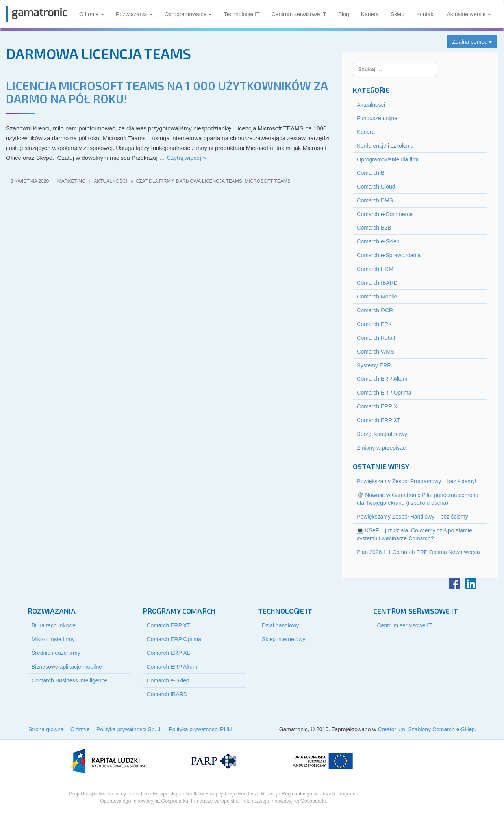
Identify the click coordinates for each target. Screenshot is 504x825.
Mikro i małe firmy (53, 639)
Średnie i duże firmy (56, 653)
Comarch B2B (374, 228)
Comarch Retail (376, 338)
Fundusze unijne (377, 118)
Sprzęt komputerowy (382, 434)
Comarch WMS (375, 352)
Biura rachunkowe (54, 625)
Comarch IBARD (377, 283)
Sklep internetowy (284, 639)
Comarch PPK (374, 324)
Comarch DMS (375, 200)
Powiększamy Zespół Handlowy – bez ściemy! (413, 517)
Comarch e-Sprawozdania (389, 255)
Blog (344, 14)
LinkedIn (471, 584)
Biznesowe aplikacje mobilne (67, 667)
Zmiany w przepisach (383, 448)
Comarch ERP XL (378, 406)
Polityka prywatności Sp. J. (129, 729)
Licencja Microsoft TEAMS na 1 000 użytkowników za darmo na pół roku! (167, 92)
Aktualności (110, 181)
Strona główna (46, 729)
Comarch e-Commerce (385, 214)
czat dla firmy (155, 181)
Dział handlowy (280, 625)
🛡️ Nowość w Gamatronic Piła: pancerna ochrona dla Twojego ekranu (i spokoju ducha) (418, 499)
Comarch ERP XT (379, 420)
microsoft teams (267, 181)
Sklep (397, 14)
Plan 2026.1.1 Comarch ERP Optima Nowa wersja (418, 552)
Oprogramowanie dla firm (388, 159)
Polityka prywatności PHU (200, 729)
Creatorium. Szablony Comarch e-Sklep (426, 729)
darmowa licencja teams (209, 181)
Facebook (454, 584)
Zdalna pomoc (472, 42)
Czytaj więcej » (186, 158)
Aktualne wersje (469, 14)
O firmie (92, 14)
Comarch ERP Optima (384, 393)
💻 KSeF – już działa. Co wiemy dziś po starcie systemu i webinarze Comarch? (414, 534)
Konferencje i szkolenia (385, 146)
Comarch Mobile (377, 297)
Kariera (370, 14)
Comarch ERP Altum (382, 379)
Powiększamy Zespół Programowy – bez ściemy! (416, 481)
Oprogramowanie (188, 14)
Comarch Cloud (376, 187)
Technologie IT (242, 14)
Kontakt (425, 14)
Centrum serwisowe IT (299, 14)
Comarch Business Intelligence (69, 680)
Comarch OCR (375, 310)
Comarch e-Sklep (378, 241)
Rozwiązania (134, 14)
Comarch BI (371, 173)
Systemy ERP (374, 365)
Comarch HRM (375, 269)
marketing (71, 181)
